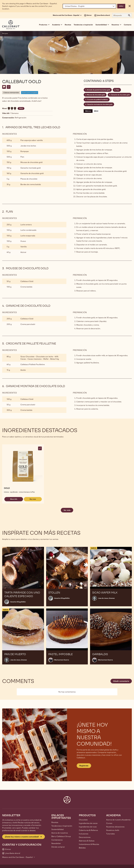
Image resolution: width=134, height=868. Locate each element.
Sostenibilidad (57, 829)
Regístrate (84, 766)
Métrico (88, 111)
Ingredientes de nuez (88, 827)
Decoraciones (85, 837)
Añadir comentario (121, 681)
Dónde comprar (58, 847)
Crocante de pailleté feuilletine (98, 100)
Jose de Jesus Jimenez (106, 598)
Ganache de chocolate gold (120, 95)
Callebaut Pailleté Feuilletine (33, 364)
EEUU (96, 111)
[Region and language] (89, 6)
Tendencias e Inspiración (62, 826)
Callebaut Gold (27, 281)
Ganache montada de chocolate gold (100, 104)
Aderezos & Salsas (87, 841)
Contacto (128, 25)
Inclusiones (84, 834)
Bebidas (82, 848)
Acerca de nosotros (60, 833)
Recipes (5, 33)
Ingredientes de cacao (88, 823)
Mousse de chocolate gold (96, 95)
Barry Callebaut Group (61, 836)
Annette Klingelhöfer (18, 602)
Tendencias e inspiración (83, 25)
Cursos (109, 823)
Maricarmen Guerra (62, 660)
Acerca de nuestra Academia (118, 820)
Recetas (68, 25)
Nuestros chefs (113, 830)
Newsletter (56, 843)
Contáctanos (57, 840)
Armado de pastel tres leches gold (98, 90)
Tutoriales (110, 834)
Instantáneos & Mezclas (89, 844)
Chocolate (83, 820)
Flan (118, 90)
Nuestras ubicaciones (115, 827)
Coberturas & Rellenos (88, 830)
